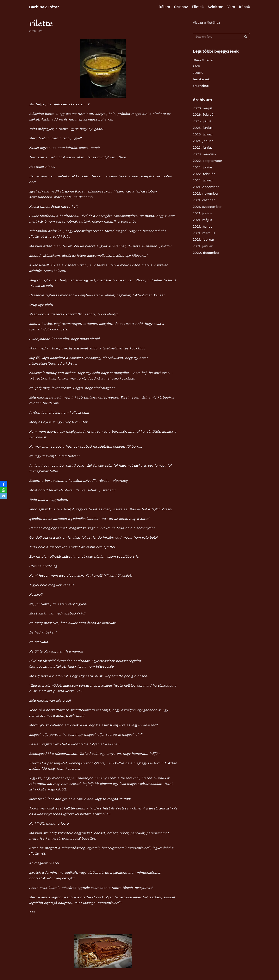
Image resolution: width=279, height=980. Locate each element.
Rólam (164, 7)
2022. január (203, 180)
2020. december (206, 253)
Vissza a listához (206, 23)
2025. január (203, 134)
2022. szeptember (208, 161)
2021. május (202, 220)
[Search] (221, 37)
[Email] (4, 496)
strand (198, 73)
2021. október (204, 200)
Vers (231, 7)
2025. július (202, 121)
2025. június (203, 128)
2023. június (203, 147)
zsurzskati (201, 86)
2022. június (203, 167)
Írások (244, 7)
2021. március (204, 233)
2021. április (203, 226)
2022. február (204, 174)
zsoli (196, 66)
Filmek (198, 7)
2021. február (204, 239)
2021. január (203, 246)
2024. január (203, 141)
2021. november (206, 193)
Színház (181, 7)
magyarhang (203, 59)
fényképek (201, 79)
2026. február (204, 114)
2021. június (202, 213)
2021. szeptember (207, 207)
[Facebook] (4, 484)
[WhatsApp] (4, 490)
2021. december (206, 187)
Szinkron (216, 7)
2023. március (204, 154)
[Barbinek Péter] (44, 7)
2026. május (203, 108)
